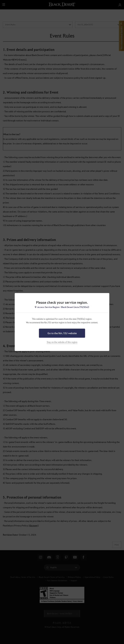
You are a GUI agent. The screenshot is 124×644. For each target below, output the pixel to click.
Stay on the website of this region (62, 342)
